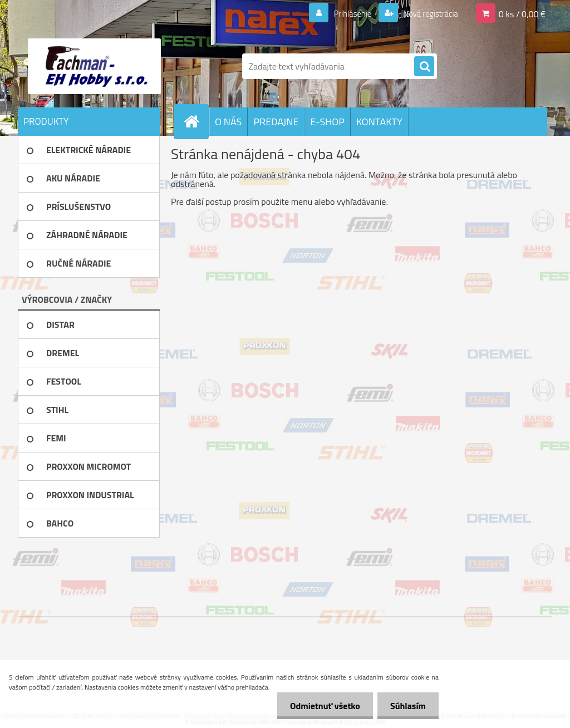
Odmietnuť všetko (322, 706)
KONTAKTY (379, 122)
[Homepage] (196, 121)
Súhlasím (407, 706)
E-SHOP (327, 122)
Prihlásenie (345, 13)
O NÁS (228, 122)
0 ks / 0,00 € (522, 13)
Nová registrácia (427, 13)
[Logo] (94, 66)
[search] (424, 67)
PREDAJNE (276, 122)
